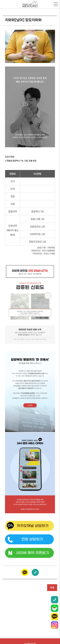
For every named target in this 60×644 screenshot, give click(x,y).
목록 (52, 588)
